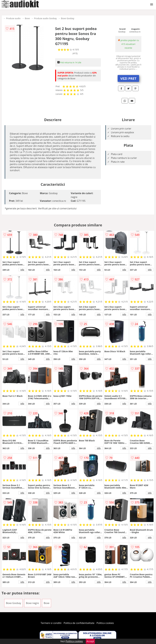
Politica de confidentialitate (79, 623)
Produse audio (13, 18)
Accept (90, 641)
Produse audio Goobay (45, 18)
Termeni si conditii (51, 623)
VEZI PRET (128, 78)
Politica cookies (105, 623)
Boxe (27, 18)
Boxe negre (32, 603)
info (22, 270)
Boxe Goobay (68, 18)
